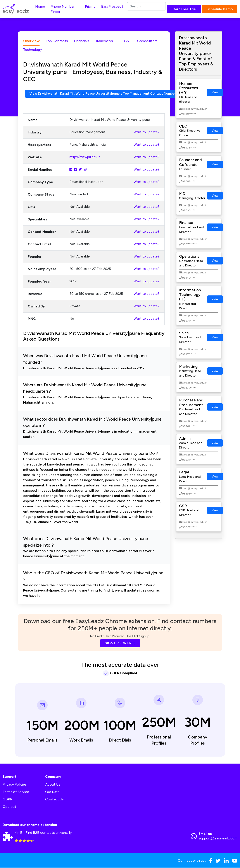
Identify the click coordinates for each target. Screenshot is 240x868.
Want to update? (147, 133)
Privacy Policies (15, 785)
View (215, 92)
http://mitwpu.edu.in (85, 157)
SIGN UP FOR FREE (120, 644)
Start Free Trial (184, 9)
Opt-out (9, 807)
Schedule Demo (220, 9)
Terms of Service (16, 792)
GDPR (7, 800)
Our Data (52, 792)
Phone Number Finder (63, 9)
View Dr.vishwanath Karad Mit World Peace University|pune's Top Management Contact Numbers (110, 94)
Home (40, 6)
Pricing (90, 6)
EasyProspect (112, 6)
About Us (53, 785)
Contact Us (54, 800)
